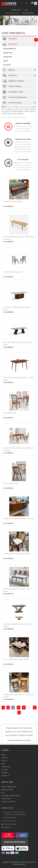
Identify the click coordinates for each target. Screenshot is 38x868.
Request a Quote (16, 10)
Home (4, 118)
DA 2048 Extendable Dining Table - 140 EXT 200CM (18, 625)
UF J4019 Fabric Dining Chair (13, 272)
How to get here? (10, 818)
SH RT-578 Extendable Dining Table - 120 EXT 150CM (19, 379)
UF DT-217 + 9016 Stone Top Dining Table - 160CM (18, 344)
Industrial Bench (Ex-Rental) (13, 201)
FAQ (3, 793)
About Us (5, 758)
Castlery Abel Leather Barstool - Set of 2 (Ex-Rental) (19, 696)
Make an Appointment (27, 13)
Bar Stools (7, 65)
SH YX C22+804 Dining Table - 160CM (16, 659)
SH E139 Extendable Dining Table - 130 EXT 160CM (17, 590)
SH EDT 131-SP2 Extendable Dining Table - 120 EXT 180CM (19, 449)
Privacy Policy (6, 799)
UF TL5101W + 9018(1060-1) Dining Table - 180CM (17, 308)
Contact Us (5, 776)
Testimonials (6, 767)
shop (9, 118)
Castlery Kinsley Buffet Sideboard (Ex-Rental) (19, 518)
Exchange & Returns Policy (11, 796)
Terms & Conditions (8, 802)
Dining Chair (8, 57)
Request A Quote (7, 790)
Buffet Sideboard (10, 49)
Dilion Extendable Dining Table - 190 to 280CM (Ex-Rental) (19, 238)
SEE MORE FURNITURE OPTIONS (19, 740)
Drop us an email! (10, 824)
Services (4, 761)
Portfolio (4, 773)
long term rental (19, 118)
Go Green (5, 770)
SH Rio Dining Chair (10, 413)
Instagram (7, 827)
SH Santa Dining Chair (11, 483)
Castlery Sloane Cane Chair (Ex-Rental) (17, 554)
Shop (25, 10)
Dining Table (8, 53)
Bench (6, 61)
